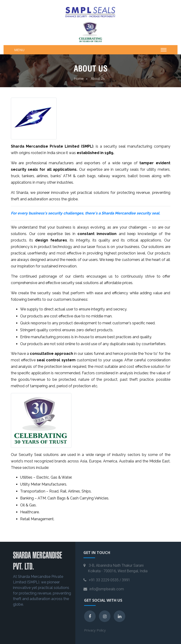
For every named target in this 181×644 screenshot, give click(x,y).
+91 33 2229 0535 (104, 583)
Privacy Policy (98, 630)
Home (77, 79)
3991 (126, 583)
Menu (21, 50)
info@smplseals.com (107, 592)
